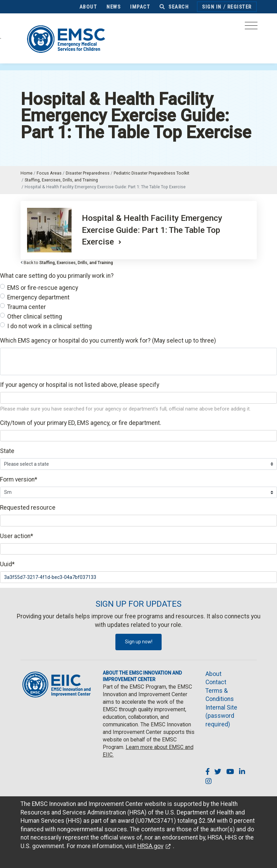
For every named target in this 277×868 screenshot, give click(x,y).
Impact (140, 7)
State (7, 451)
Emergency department (38, 297)
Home (27, 173)
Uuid (7, 564)
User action (17, 536)
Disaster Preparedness (88, 173)
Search (174, 7)
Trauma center (27, 307)
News (114, 7)
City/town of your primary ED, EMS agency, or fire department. (81, 423)
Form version (19, 479)
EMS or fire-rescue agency (43, 288)
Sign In (212, 7)
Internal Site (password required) (221, 716)
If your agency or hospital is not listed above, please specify (80, 385)
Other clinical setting (35, 317)
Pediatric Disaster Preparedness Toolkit (152, 173)
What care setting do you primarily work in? (57, 276)
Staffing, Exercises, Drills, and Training (61, 180)
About (88, 7)
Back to (68, 263)
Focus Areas (49, 173)
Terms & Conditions (220, 695)
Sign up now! (139, 642)
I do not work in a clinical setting (49, 326)
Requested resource (28, 508)
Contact (216, 682)
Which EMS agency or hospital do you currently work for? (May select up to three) (108, 341)
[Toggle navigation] (251, 28)
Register (240, 7)
